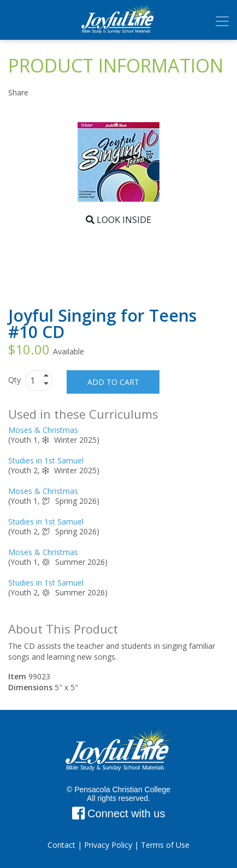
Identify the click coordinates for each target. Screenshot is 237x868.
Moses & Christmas (43, 430)
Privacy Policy (108, 845)
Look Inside (118, 220)
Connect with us (119, 813)
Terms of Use (165, 845)
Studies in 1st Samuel (46, 460)
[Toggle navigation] (222, 21)
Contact (61, 845)
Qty (16, 380)
